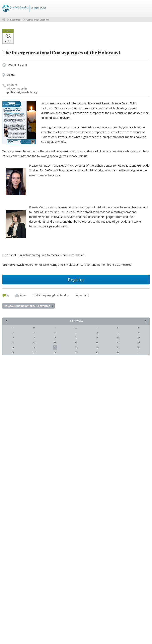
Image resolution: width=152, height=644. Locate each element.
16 (97, 343)
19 (13, 348)
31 (118, 352)
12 (13, 343)
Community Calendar (38, 20)
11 (139, 338)
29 (76, 352)
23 (97, 348)
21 (55, 348)
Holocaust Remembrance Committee (29, 306)
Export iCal (82, 295)
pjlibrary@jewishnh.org (22, 92)
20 (34, 348)
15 (76, 343)
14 (55, 343)
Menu (145, 8)
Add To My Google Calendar (51, 295)
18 (139, 343)
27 (34, 352)
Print (21, 296)
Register (76, 280)
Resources (16, 20)
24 (118, 348)
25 (139, 348)
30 (97, 352)
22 (76, 348)
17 (118, 343)
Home (4, 20)
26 (13, 352)
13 (34, 343)
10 (118, 338)
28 (55, 352)
